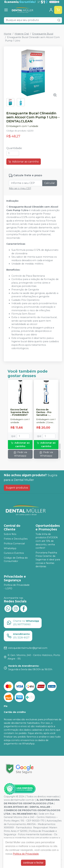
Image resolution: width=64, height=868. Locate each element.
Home (8, 34)
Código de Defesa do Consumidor (16, 560)
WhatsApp (10, 548)
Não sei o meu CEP (20, 188)
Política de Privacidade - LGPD (17, 587)
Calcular (50, 183)
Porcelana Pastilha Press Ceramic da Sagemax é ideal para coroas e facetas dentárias (48, 560)
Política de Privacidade (26, 854)
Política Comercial (14, 544)
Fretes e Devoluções (16, 539)
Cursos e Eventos (14, 553)
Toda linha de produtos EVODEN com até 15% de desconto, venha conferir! (47, 541)
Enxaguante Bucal (43, 34)
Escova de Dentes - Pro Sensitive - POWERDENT (44, 412)
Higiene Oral (22, 34)
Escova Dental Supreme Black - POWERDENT (20, 412)
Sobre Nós (10, 534)
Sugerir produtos (17, 488)
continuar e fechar (33, 863)
